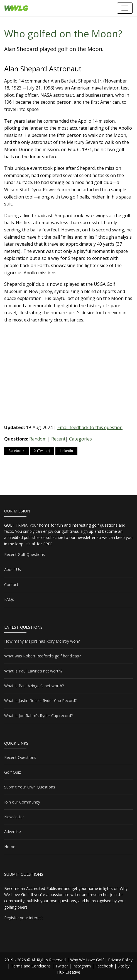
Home (10, 847)
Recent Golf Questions (25, 554)
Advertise (13, 832)
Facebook (16, 451)
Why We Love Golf (87, 960)
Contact (11, 585)
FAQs (9, 599)
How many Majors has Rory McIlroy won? (42, 641)
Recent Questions (20, 757)
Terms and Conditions (31, 966)
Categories (80, 439)
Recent (58, 439)
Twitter (62, 966)
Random (38, 439)
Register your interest (24, 918)
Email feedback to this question (90, 427)
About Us (13, 569)
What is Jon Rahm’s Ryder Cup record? (38, 716)
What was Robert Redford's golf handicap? (42, 656)
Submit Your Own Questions (30, 787)
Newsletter (14, 817)
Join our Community (22, 802)
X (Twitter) (42, 451)
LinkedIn (66, 451)
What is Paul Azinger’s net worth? (34, 686)
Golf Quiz (13, 772)
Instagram (82, 966)
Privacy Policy (120, 960)
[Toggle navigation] (125, 8)
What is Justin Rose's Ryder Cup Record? (40, 700)
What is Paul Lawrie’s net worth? (33, 671)
